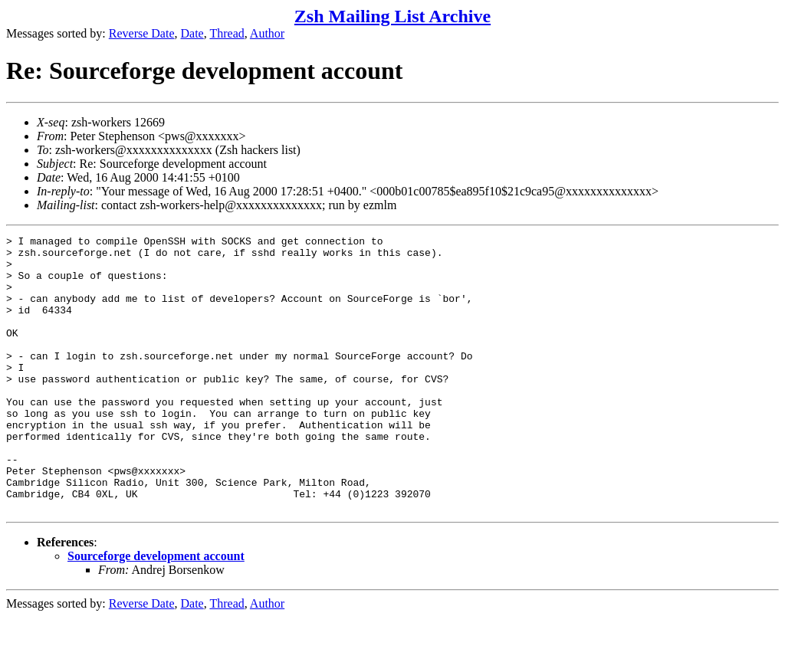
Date (192, 33)
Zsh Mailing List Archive (392, 16)
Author (267, 33)
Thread (227, 33)
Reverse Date (142, 33)
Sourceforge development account (156, 611)
